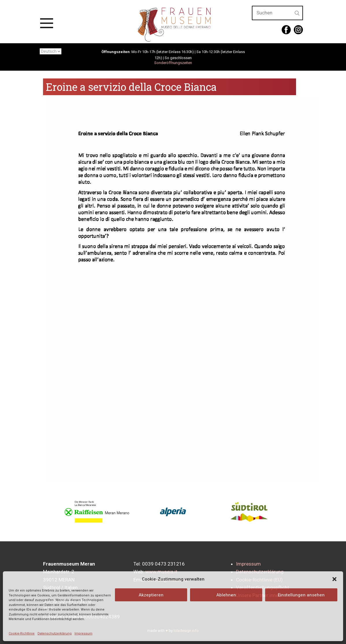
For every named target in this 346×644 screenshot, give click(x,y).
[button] (334, 579)
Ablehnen (226, 595)
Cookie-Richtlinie (22, 633)
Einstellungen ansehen (301, 595)
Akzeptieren (151, 595)
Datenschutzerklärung (55, 633)
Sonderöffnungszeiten (173, 63)
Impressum (83, 633)
